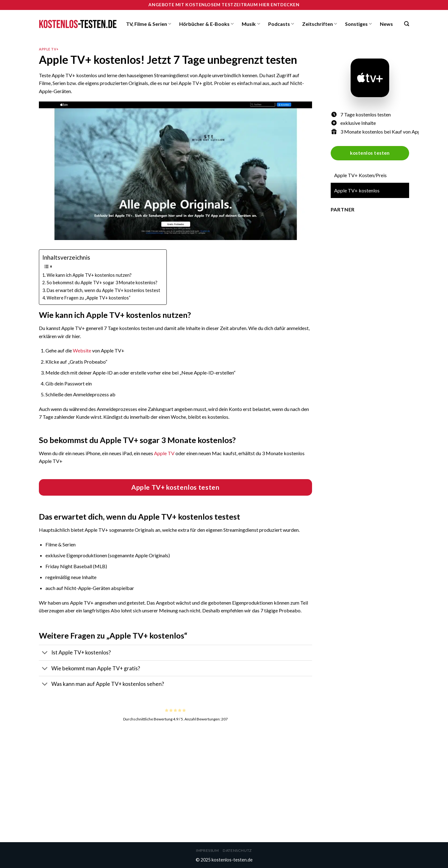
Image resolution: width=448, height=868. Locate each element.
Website (82, 350)
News (386, 24)
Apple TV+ (49, 49)
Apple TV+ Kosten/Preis (360, 175)
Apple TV (164, 453)
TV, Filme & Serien (149, 24)
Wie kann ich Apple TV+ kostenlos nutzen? (89, 275)
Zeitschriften (320, 24)
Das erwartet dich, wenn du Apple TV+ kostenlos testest (103, 290)
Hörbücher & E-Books (206, 24)
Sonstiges (358, 24)
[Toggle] (45, 653)
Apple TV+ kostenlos (357, 190)
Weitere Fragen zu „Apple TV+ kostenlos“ (89, 298)
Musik (251, 24)
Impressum (208, 850)
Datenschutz (237, 850)
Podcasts (281, 24)
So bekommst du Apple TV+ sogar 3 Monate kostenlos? (102, 283)
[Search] (407, 24)
